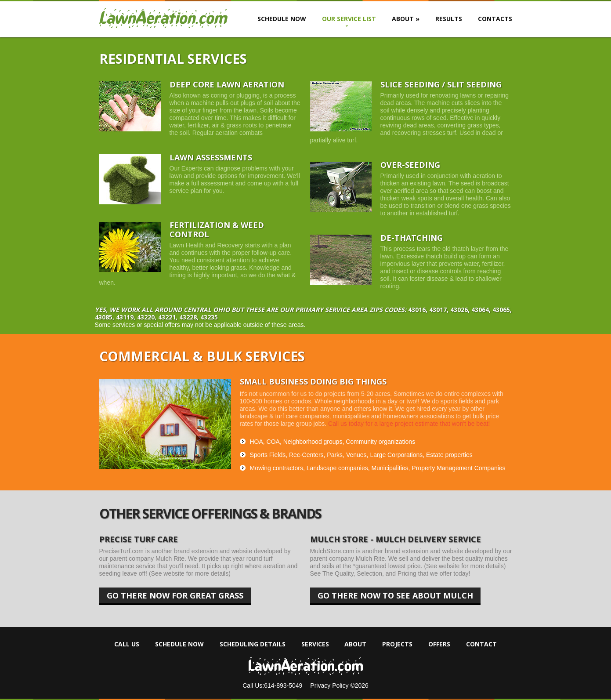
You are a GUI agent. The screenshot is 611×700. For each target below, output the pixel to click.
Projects (397, 644)
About (406, 19)
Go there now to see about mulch (395, 598)
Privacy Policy (330, 685)
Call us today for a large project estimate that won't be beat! (409, 424)
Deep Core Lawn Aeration (227, 84)
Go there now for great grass (175, 598)
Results (449, 19)
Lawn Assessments (211, 157)
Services (315, 644)
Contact (481, 644)
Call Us (127, 644)
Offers (439, 644)
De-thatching (412, 238)
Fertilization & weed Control (217, 230)
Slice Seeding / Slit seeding (441, 84)
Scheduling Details (253, 644)
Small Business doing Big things (313, 381)
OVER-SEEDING (410, 165)
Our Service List (349, 19)
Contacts (495, 19)
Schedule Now (282, 19)
